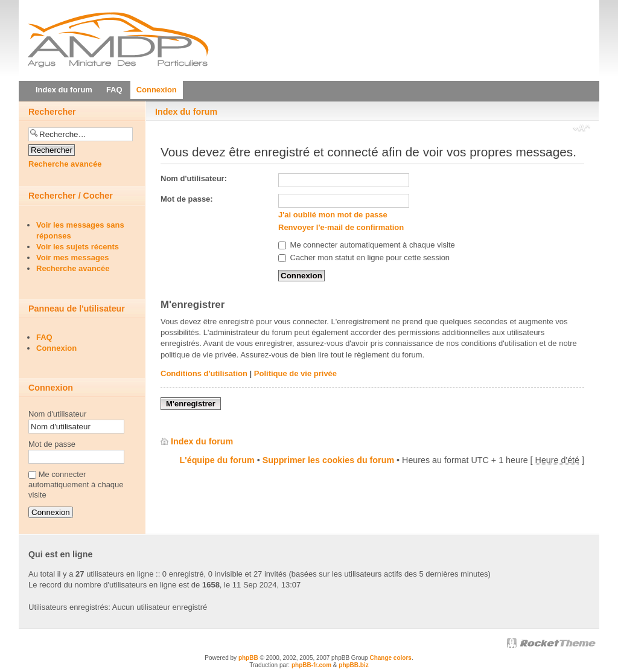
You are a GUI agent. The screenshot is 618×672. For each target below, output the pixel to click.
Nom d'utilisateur (57, 414)
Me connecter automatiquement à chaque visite (367, 245)
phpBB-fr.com (311, 665)
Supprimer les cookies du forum (328, 460)
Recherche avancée (65, 164)
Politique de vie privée (295, 373)
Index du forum (186, 112)
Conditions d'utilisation (204, 373)
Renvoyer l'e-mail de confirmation (341, 227)
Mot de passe (52, 444)
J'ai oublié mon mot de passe (333, 215)
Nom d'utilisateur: (194, 178)
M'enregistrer (191, 404)
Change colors (390, 658)
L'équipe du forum (217, 460)
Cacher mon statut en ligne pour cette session (364, 258)
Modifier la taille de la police (581, 129)
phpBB (248, 658)
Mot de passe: (187, 199)
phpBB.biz (353, 665)
